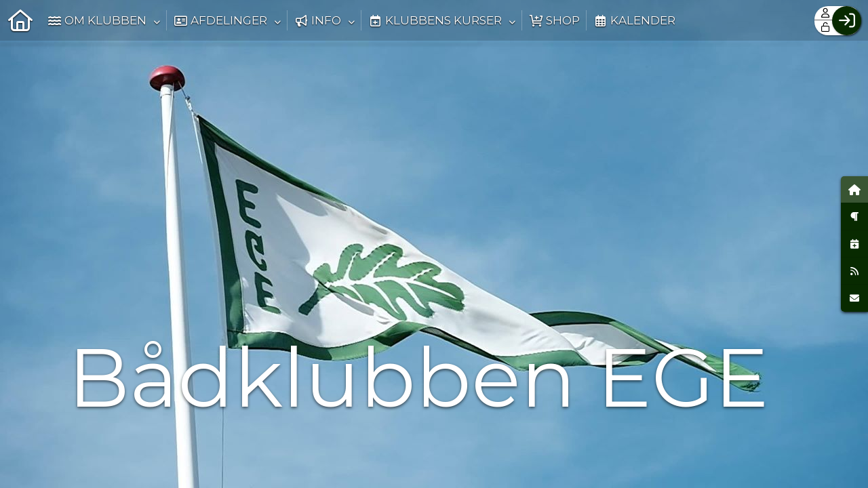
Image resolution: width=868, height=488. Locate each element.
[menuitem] (20, 20)
